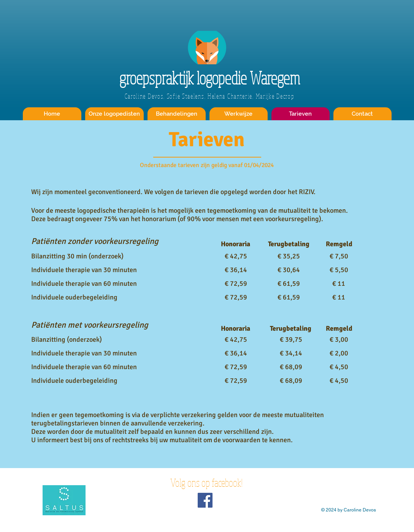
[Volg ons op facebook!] (205, 500)
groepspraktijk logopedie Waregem (210, 78)
